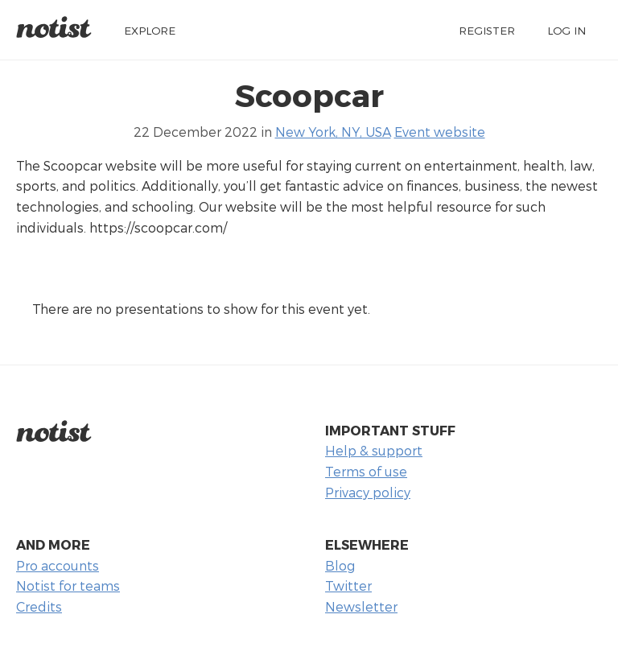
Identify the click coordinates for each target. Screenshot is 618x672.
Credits (39, 606)
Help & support (374, 450)
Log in (566, 30)
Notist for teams (68, 585)
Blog (340, 565)
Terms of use (366, 471)
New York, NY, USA (333, 132)
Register (487, 30)
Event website (440, 132)
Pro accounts (58, 565)
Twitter (348, 585)
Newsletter (361, 606)
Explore (150, 30)
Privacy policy (368, 492)
